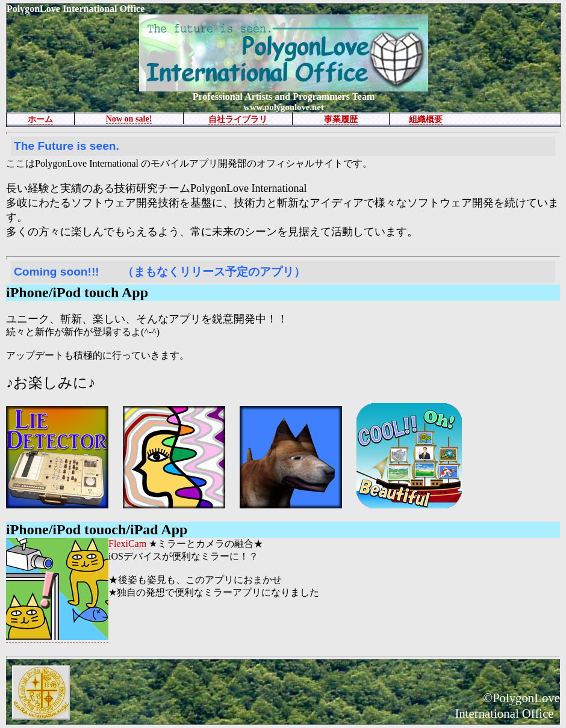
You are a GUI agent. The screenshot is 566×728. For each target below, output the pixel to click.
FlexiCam (127, 544)
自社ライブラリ (238, 119)
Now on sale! (129, 119)
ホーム (40, 119)
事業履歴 (341, 119)
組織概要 (426, 119)
